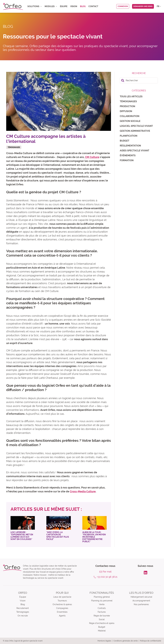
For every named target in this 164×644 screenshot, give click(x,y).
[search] (139, 80)
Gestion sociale (130, 121)
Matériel (102, 631)
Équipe (64, 6)
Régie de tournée (102, 616)
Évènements (128, 155)
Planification (129, 136)
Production (127, 106)
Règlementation (130, 146)
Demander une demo (143, 6)
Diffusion (126, 111)
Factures (102, 612)
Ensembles (62, 612)
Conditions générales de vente (126, 641)
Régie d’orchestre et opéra (102, 623)
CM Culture (92, 157)
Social (102, 619)
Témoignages (128, 101)
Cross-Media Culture (83, 491)
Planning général (102, 597)
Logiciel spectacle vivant (136, 126)
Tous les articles (131, 96)
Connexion (123, 6)
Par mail (107, 572)
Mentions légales (104, 641)
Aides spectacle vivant (135, 151)
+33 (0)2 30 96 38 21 (107, 577)
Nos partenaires (141, 604)
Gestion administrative (135, 131)
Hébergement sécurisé (141, 597)
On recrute (23, 616)
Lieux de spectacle (62, 597)
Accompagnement (141, 601)
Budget (125, 141)
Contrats (102, 608)
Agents (62, 616)
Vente (102, 604)
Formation (127, 160)
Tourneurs (62, 601)
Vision (74, 6)
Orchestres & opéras (62, 604)
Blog (83, 6)
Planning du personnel (102, 601)
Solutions (35, 6)
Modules (51, 6)
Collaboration (130, 116)
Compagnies (62, 608)
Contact (93, 6)
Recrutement (23, 608)
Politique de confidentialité (150, 641)
